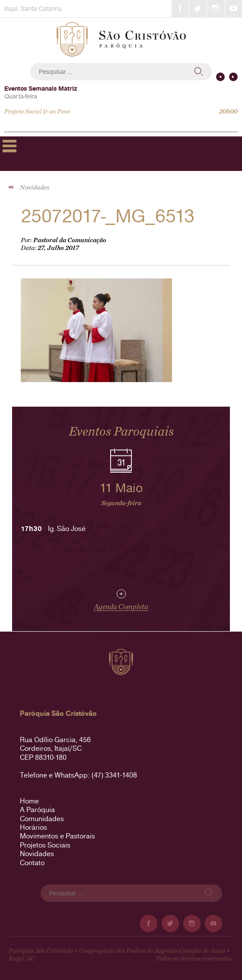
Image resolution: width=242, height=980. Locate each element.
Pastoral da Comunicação (70, 240)
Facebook (180, 9)
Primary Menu (10, 146)
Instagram (216, 9)
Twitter (198, 9)
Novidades (37, 854)
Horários (33, 827)
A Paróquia (37, 810)
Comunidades (42, 819)
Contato (32, 863)
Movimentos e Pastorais (57, 836)
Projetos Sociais (45, 845)
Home (29, 801)
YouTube (233, 9)
